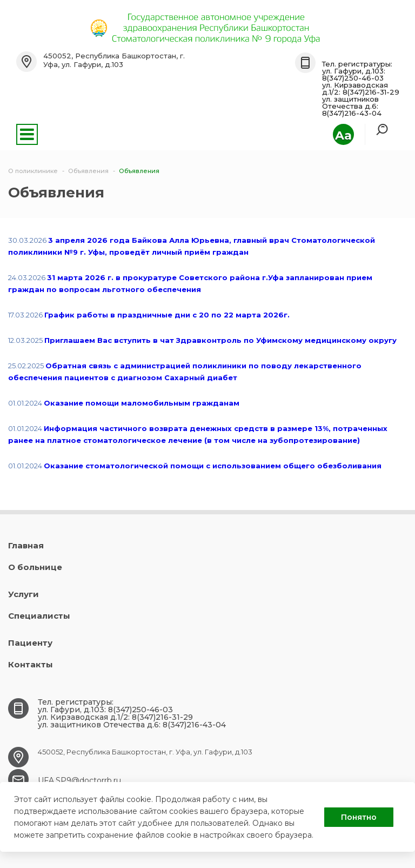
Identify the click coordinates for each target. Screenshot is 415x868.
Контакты (31, 664)
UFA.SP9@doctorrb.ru (79, 780)
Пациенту (30, 643)
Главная (26, 545)
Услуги (24, 594)
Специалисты (39, 616)
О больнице (35, 567)
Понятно (359, 817)
